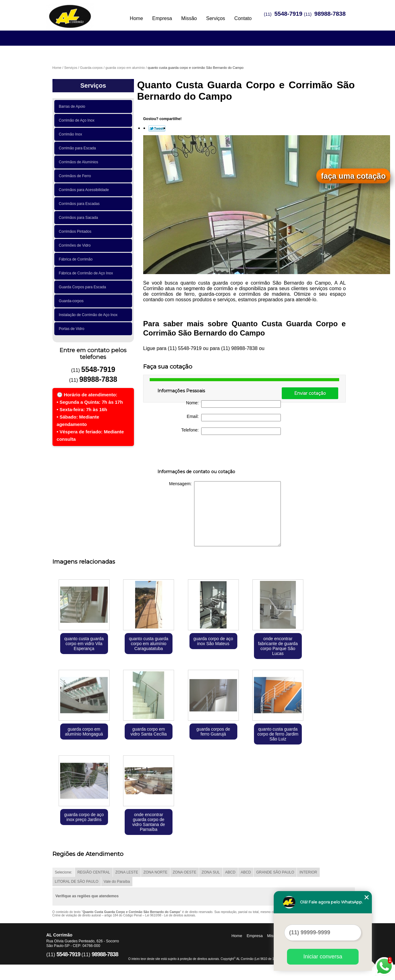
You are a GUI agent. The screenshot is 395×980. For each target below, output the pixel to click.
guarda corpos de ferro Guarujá (213, 732)
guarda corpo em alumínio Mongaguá (84, 732)
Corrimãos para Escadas (80, 204)
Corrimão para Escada (79, 148)
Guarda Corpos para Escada (83, 287)
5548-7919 (288, 14)
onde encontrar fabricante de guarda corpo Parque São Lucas (278, 646)
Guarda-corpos (72, 301)
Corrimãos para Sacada (79, 218)
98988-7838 (330, 14)
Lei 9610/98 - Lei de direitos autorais (170, 915)
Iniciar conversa (323, 957)
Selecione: (64, 872)
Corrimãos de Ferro (76, 176)
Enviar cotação (310, 393)
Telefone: (231, 431)
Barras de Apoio (73, 106)
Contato (243, 18)
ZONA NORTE (156, 872)
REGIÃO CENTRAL (94, 872)
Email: (234, 418)
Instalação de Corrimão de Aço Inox (89, 315)
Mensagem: (225, 514)
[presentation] (197, 453)
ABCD (230, 872)
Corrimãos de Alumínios (80, 162)
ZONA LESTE (127, 872)
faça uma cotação (353, 176)
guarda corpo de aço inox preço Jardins (84, 817)
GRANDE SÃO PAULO (275, 872)
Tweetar (157, 128)
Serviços (216, 18)
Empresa (162, 18)
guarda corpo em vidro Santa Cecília (149, 732)
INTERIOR (308, 872)
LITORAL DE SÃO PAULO (77, 882)
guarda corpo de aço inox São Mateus (213, 641)
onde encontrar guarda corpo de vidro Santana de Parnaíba (149, 822)
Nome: (233, 404)
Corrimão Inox (72, 134)
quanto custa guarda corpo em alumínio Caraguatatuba (149, 644)
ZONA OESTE (185, 872)
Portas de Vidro (73, 329)
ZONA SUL (211, 872)
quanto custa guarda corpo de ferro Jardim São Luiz (278, 734)
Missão (189, 18)
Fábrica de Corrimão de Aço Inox (87, 273)
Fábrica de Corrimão (77, 259)
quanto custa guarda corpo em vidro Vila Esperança (84, 644)
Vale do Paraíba (117, 882)
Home (137, 18)
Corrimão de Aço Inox (78, 120)
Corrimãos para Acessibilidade (85, 190)
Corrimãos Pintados (76, 231)
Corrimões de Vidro (76, 245)
